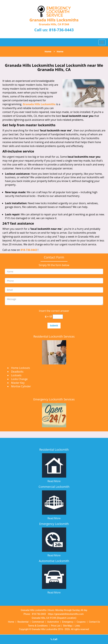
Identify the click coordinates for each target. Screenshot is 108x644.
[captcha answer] (58, 317)
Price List (56, 626)
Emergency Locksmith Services (54, 399)
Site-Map (68, 626)
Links (77, 626)
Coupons (81, 622)
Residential (23, 622)
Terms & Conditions (38, 626)
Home (48, 51)
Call (54, 639)
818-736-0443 (61, 30)
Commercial (38, 622)
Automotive (53, 622)
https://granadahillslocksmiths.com (66, 614)
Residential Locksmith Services (54, 336)
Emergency (68, 622)
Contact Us (94, 622)
